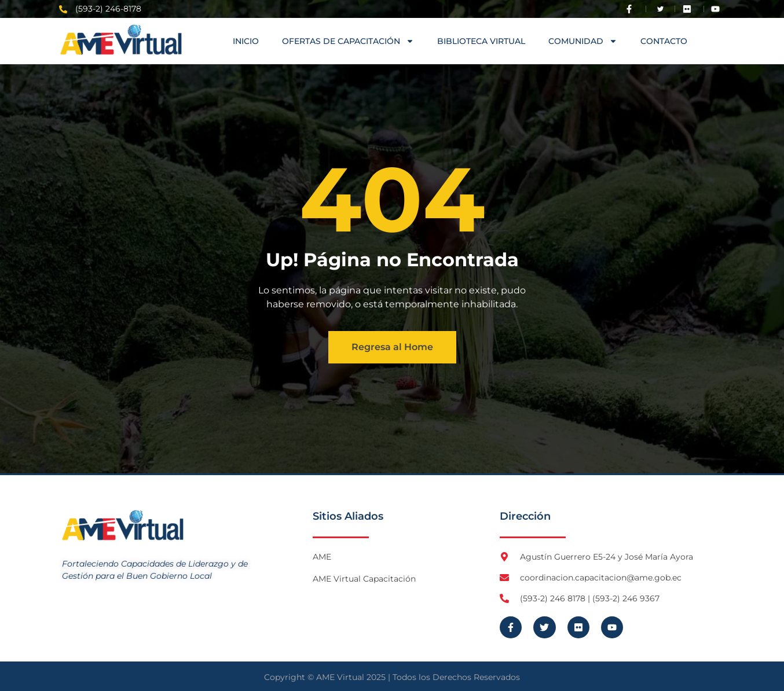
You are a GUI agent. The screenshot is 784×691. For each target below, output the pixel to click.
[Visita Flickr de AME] (690, 9)
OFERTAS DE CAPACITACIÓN (348, 41)
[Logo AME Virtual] (121, 40)
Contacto (664, 41)
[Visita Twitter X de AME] (661, 9)
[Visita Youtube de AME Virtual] (718, 9)
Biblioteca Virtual (481, 41)
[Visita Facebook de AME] (632, 9)
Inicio (246, 41)
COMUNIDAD (583, 41)
